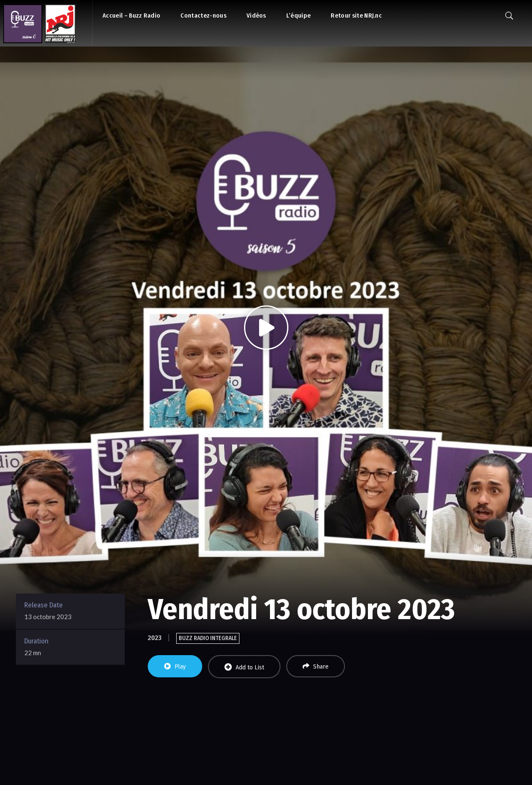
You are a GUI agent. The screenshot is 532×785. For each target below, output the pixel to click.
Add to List (244, 667)
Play (175, 666)
